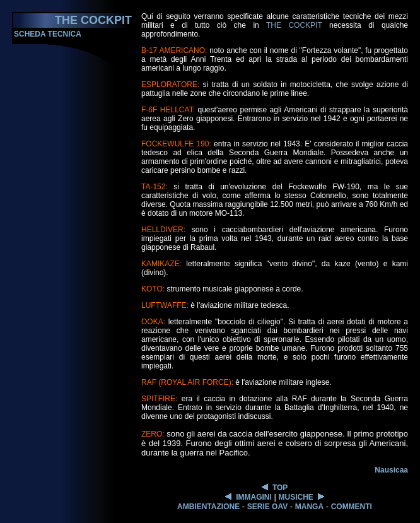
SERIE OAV (267, 507)
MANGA (309, 507)
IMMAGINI (254, 497)
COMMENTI (352, 507)
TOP (280, 488)
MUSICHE (295, 497)
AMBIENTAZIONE (208, 507)
